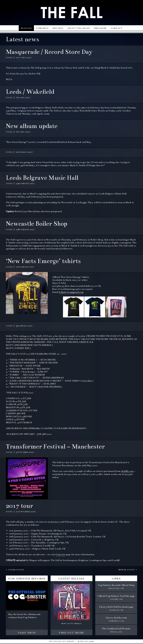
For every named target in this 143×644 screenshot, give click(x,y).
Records (58, 28)
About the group (79, 28)
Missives (26, 28)
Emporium (100, 28)
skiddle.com (127, 471)
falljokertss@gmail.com (71, 292)
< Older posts (15, 570)
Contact (116, 28)
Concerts (42, 28)
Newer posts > (128, 570)
